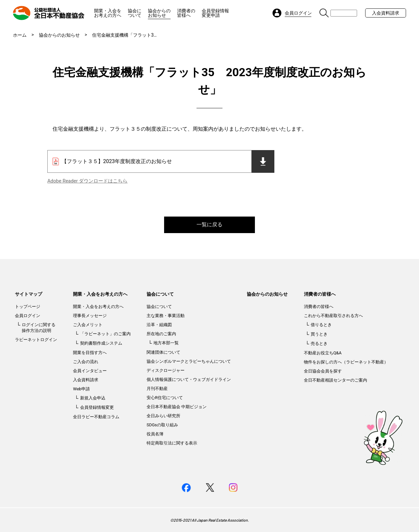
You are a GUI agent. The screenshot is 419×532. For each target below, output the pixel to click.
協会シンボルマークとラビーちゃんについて (189, 361)
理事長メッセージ (90, 316)
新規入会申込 (93, 398)
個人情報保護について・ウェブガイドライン (189, 379)
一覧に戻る (210, 225)
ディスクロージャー (166, 370)
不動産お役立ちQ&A (323, 353)
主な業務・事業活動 (166, 316)
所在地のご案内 (161, 334)
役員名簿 (155, 434)
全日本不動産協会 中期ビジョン (177, 407)
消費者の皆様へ (186, 13)
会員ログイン (28, 316)
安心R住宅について (165, 398)
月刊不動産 (157, 389)
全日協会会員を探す (323, 371)
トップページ (28, 307)
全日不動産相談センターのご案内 (335, 380)
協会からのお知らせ (159, 13)
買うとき (319, 334)
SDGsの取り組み (162, 425)
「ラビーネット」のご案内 (105, 334)
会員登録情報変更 (97, 407)
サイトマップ (29, 294)
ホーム (20, 35)
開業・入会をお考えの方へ (108, 13)
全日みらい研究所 (163, 416)
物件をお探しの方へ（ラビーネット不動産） (346, 362)
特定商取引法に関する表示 (172, 443)
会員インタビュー (90, 371)
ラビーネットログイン (36, 340)
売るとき (319, 343)
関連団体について (163, 352)
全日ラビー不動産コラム (96, 417)
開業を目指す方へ (90, 353)
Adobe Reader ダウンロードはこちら (87, 181)
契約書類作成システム (101, 343)
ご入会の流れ (86, 362)
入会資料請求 (386, 13)
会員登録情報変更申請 (215, 13)
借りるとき (321, 325)
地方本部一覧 (166, 343)
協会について (135, 13)
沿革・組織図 (159, 325)
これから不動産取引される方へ (333, 316)
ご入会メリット (88, 325)
